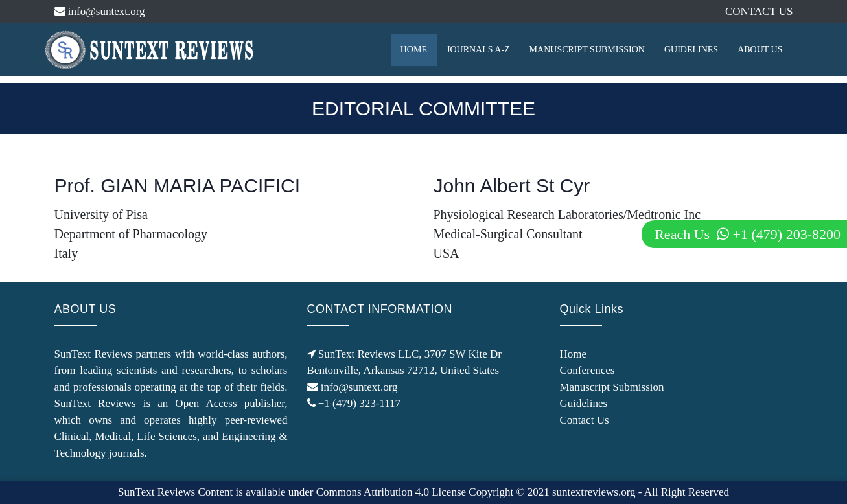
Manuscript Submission (612, 387)
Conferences (587, 370)
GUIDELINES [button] (691, 50)
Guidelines (584, 403)
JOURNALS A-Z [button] (478, 50)
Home (574, 354)
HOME (414, 50)
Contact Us (585, 420)
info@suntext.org (100, 11)
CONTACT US (759, 11)
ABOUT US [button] (760, 50)
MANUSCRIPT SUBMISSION (587, 50)
